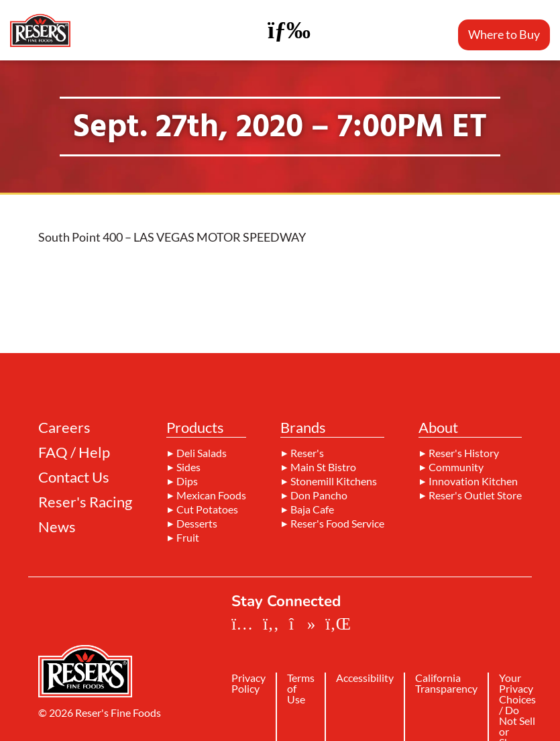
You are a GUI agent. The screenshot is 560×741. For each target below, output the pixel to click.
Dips (187, 481)
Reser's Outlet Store (475, 495)
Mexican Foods (211, 495)
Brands (303, 428)
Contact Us (74, 477)
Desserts (197, 524)
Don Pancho (319, 495)
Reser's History (464, 453)
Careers (64, 428)
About (438, 428)
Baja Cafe (312, 509)
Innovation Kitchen (473, 481)
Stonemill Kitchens (334, 481)
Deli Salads (202, 453)
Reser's (307, 453)
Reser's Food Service (337, 524)
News (57, 527)
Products (195, 428)
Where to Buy (504, 34)
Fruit (188, 538)
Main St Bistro (323, 467)
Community (456, 467)
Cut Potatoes (207, 509)
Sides (188, 467)
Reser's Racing (85, 502)
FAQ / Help (74, 452)
